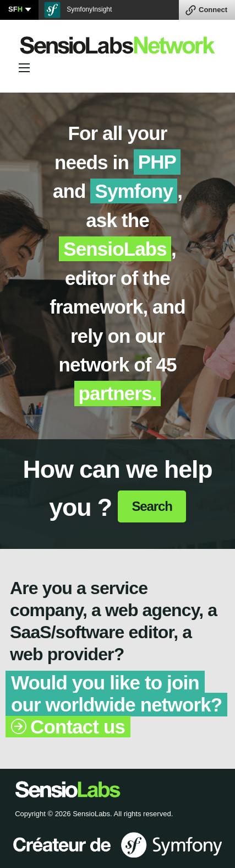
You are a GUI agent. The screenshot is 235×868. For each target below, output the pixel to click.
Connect (213, 10)
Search (152, 506)
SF (15, 9)
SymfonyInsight (78, 10)
